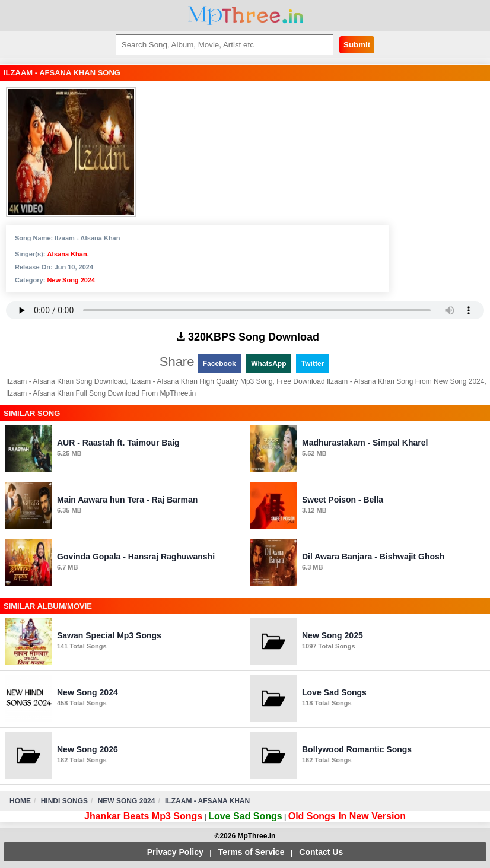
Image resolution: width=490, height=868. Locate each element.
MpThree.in (245, 16)
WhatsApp (268, 364)
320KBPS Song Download (248, 337)
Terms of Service (252, 852)
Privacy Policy (175, 852)
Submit (357, 45)
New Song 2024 (71, 280)
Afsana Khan (67, 254)
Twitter (313, 364)
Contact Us (321, 852)
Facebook (219, 364)
